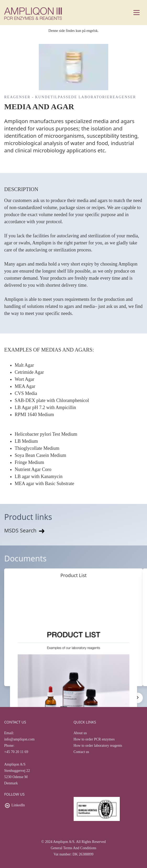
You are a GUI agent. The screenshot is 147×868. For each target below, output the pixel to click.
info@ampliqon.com (19, 739)
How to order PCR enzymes (94, 739)
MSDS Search (25, 530)
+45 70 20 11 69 (16, 752)
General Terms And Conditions (73, 848)
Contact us (81, 752)
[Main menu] (137, 13)
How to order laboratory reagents (98, 746)
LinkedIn (18, 805)
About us (80, 733)
